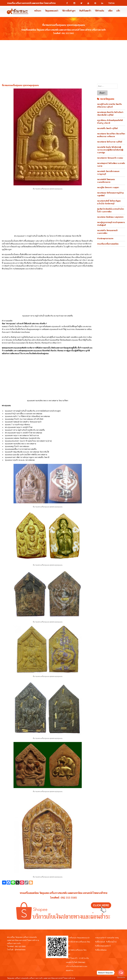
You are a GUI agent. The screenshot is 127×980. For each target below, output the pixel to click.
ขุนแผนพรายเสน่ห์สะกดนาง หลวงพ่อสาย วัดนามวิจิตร (48, 401)
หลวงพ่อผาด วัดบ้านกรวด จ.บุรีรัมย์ (110, 142)
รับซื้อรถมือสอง (101, 950)
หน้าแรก (38, 11)
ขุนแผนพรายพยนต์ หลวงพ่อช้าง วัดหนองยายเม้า (23, 422)
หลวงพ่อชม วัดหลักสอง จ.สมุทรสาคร (110, 217)
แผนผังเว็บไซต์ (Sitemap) (76, 962)
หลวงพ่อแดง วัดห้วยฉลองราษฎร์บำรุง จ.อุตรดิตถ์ (110, 194)
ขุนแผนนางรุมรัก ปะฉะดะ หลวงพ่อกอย (20, 460)
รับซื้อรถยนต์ (100, 942)
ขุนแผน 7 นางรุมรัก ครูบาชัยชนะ (18, 425)
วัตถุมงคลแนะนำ (52, 11)
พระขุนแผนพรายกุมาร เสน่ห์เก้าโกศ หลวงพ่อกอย (24, 433)
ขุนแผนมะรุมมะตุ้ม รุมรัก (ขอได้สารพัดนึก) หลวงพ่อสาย (26, 455)
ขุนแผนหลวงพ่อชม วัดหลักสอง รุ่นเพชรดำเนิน (23, 438)
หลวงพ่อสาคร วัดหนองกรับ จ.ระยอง (110, 158)
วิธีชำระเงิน (100, 11)
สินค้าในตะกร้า (85, 11)
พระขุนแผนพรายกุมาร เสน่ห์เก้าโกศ (19, 427)
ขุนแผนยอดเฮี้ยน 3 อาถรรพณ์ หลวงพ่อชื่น (21, 449)
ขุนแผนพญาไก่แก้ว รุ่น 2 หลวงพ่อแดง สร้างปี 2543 (24, 419)
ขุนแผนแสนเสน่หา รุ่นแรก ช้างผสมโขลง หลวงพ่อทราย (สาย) (28, 441)
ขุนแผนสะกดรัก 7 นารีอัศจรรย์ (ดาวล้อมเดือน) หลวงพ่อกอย (27, 416)
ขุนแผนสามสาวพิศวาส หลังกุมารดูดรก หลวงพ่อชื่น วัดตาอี (27, 457)
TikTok (110, 3)
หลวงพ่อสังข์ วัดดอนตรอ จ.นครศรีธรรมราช (106, 181)
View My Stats (81, 978)
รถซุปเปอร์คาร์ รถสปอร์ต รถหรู (107, 938)
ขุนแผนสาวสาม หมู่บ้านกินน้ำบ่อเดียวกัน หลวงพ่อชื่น (25, 430)
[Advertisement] (63, 59)
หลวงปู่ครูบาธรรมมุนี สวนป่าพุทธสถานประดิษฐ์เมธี (111, 224)
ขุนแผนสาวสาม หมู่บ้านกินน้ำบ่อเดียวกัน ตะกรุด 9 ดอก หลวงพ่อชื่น (48, 316)
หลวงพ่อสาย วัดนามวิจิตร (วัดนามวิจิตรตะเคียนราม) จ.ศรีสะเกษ (111, 135)
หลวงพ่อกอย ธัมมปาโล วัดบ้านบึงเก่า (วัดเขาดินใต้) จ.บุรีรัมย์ (110, 114)
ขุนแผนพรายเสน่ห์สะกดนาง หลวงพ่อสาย (21, 444)
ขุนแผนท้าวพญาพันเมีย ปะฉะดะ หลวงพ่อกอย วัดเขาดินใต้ (27, 452)
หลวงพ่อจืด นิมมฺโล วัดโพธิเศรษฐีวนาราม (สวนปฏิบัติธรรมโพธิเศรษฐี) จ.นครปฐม (110, 150)
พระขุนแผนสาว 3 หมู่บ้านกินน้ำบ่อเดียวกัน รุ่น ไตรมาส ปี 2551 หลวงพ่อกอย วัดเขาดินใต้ (48, 236)
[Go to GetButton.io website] (121, 977)
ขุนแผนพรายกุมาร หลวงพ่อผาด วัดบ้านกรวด (22, 435)
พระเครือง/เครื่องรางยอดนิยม (108, 244)
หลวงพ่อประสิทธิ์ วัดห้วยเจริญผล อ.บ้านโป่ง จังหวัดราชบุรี (109, 202)
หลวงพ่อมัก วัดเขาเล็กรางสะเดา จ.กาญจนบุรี (108, 173)
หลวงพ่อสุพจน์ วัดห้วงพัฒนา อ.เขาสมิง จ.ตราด (111, 165)
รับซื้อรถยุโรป (111, 942)
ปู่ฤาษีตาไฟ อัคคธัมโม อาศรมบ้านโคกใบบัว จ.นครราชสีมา (111, 210)
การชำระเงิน (84, 958)
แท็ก (118, 11)
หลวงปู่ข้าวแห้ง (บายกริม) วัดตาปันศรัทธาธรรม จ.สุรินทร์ (109, 106)
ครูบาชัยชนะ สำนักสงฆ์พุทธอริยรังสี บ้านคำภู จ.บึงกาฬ (110, 122)
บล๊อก (110, 11)
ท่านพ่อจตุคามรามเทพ (105, 239)
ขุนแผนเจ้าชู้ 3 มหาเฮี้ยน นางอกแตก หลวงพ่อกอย (24, 414)
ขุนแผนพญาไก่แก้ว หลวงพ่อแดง (17, 446)
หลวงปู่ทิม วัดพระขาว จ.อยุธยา (108, 187)
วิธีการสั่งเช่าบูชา (69, 11)
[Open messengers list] (121, 973)
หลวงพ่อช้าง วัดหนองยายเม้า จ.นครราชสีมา (107, 232)
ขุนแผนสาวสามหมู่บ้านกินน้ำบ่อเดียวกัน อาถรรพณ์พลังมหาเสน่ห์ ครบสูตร (33, 411)
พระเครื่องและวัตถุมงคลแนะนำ (78, 938)
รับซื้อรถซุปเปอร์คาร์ (103, 946)
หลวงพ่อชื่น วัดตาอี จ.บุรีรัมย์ (107, 128)
